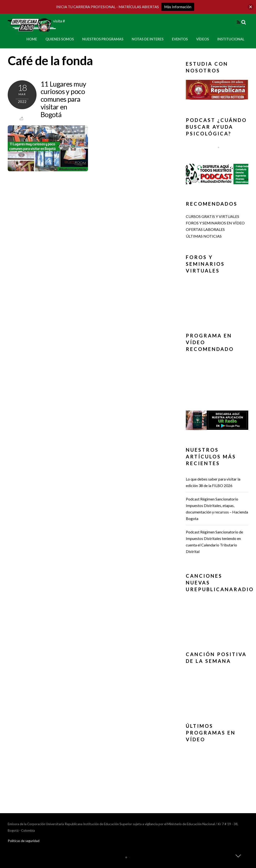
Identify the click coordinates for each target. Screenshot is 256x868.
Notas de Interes (148, 39)
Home (32, 39)
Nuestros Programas (103, 39)
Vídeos (203, 39)
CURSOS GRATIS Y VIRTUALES (212, 216)
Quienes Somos (60, 39)
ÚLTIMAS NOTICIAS (204, 236)
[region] (217, 91)
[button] (217, 90)
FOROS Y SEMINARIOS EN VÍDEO (215, 223)
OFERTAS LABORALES (205, 229)
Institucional (231, 39)
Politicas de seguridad (24, 841)
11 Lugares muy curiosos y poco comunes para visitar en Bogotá (63, 99)
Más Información (178, 7)
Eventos (180, 39)
